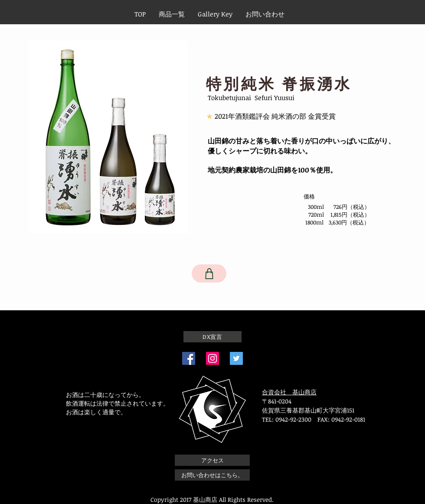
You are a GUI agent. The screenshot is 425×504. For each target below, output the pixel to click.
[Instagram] (212, 358)
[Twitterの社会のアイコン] (236, 358)
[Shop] (209, 273)
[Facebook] (189, 358)
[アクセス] (212, 460)
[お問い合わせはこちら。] (212, 475)
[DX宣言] (212, 337)
